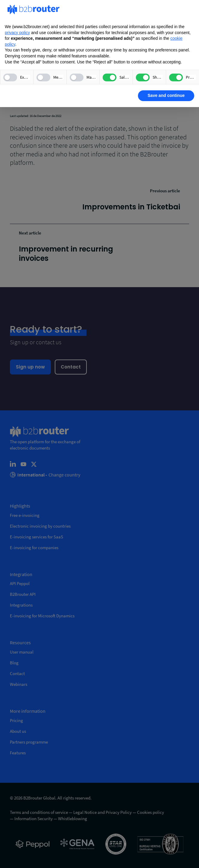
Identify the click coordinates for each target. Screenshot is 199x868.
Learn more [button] (26, 95)
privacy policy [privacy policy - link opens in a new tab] (17, 33)
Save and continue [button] (166, 95)
